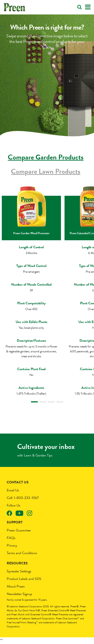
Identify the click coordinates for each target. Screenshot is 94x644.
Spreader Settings (19, 571)
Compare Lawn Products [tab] (46, 171)
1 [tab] (34, 402)
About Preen (16, 586)
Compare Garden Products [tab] (46, 157)
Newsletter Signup (19, 594)
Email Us (13, 490)
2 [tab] (43, 402)
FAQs (11, 538)
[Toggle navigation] (88, 7)
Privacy (12, 545)
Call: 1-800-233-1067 (23, 498)
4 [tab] (60, 402)
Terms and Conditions (22, 553)
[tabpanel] (31, 293)
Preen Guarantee (19, 530)
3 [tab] (51, 402)
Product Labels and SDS (24, 579)
